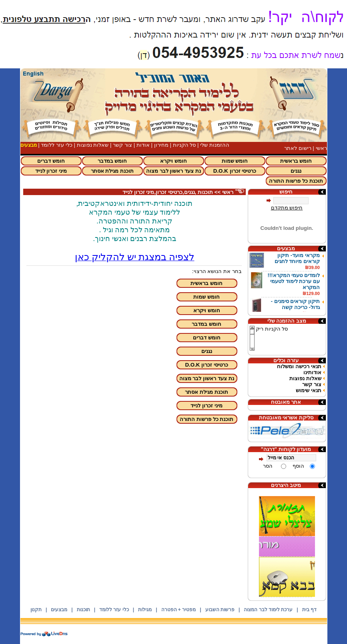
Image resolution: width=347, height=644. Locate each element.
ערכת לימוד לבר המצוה (268, 610)
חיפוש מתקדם (287, 208)
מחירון (161, 145)
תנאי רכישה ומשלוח (299, 366)
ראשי (321, 148)
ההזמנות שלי (215, 145)
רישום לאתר (298, 148)
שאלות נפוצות (93, 145)
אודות (143, 145)
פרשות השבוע (220, 610)
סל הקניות (185, 145)
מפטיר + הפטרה (179, 610)
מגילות (145, 610)
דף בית (309, 610)
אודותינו (312, 372)
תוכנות (83, 610)
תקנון (36, 610)
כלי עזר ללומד (56, 145)
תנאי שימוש (309, 390)
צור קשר (122, 145)
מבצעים (59, 610)
